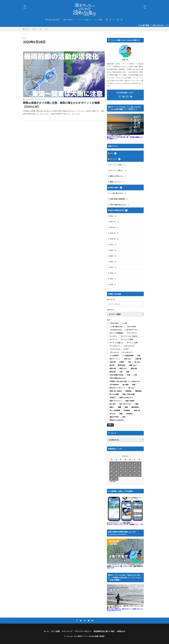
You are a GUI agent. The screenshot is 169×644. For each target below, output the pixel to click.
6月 (41, 29)
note (113, 153)
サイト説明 (55, 631)
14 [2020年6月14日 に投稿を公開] (139, 467)
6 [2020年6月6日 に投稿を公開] (135, 463)
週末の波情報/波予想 (119, 210)
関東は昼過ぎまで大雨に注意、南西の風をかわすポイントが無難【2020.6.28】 (61, 105)
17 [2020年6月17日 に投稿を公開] (121, 471)
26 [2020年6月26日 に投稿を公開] (130, 475)
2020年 (34, 29)
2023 (113, 267)
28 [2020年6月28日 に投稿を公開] (139, 475)
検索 (110, 425)
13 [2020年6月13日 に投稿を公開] (135, 467)
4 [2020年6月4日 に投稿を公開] (125, 463)
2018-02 (114, 239)
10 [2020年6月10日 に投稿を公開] (121, 467)
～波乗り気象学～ (68, 20)
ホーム (46, 631)
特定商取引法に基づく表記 (104, 631)
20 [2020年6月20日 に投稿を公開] (135, 471)
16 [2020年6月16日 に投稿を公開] (116, 471)
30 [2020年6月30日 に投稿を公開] (116, 479)
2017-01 (114, 222)
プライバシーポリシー (83, 631)
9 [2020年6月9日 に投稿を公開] (116, 467)
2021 (113, 256)
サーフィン (115, 159)
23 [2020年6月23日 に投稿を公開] (116, 475)
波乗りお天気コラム (118, 176)
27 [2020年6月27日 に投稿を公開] (135, 475)
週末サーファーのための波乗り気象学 (91, 636)
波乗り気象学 (116, 188)
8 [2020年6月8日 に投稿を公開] (112, 467)
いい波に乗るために (118, 193)
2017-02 (114, 228)
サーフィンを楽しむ (84, 20)
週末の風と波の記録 (52, 20)
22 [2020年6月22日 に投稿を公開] (112, 475)
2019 (113, 245)
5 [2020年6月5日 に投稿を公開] (130, 463)
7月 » (115, 481)
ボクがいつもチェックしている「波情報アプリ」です (125, 524)
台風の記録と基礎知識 (119, 199)
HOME (27, 29)
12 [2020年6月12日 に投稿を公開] (130, 467)
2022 (113, 262)
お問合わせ (121, 631)
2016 (113, 216)
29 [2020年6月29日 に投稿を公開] (112, 479)
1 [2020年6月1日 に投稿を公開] (112, 463)
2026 (113, 285)
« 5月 (111, 481)
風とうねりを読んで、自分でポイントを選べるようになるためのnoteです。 (125, 609)
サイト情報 (98, 20)
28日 (46, 29)
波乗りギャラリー (117, 182)
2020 (113, 250)
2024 (113, 273)
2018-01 (114, 233)
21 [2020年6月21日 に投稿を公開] (139, 471)
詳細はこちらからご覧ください (117, 566)
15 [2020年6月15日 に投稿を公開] (112, 471)
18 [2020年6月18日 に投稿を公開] (125, 471)
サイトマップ (67, 631)
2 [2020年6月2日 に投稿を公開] (116, 463)
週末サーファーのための (125, 138)
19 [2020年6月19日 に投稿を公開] (130, 471)
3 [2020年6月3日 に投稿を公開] (121, 463)
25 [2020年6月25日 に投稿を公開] (125, 475)
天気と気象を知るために (120, 205)
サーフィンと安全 (117, 165)
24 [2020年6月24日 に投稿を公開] (121, 475)
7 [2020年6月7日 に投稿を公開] (139, 463)
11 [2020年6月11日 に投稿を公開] (125, 467)
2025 (113, 279)
